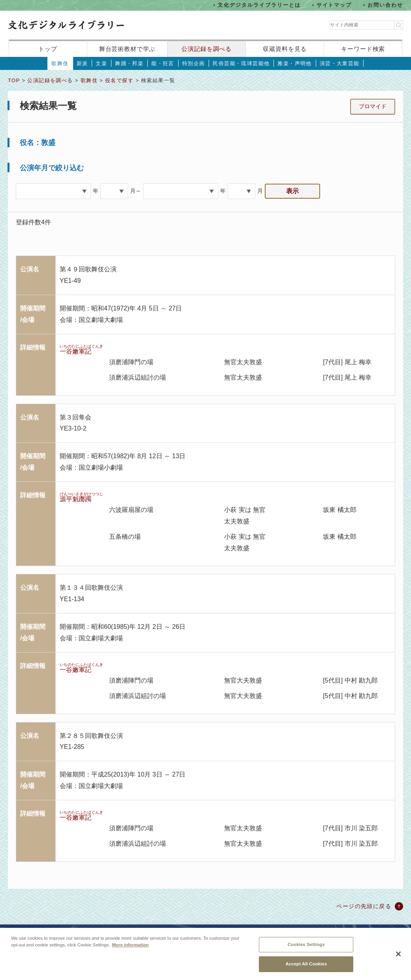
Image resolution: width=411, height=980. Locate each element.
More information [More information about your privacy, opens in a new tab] (130, 948)
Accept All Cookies (306, 968)
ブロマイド (373, 106)
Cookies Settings (306, 948)
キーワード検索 (363, 49)
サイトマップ (334, 5)
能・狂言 (163, 63)
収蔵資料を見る (285, 49)
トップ (48, 49)
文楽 (101, 63)
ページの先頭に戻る (364, 906)
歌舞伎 (60, 63)
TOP (14, 80)
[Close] (398, 957)
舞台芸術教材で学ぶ (127, 49)
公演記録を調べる (206, 49)
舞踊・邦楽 (129, 63)
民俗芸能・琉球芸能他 (241, 63)
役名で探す (119, 80)
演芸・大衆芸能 (340, 63)
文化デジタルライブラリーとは (259, 5)
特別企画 (194, 63)
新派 (82, 63)
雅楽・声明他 (294, 63)
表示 (292, 191)
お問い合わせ (385, 5)
